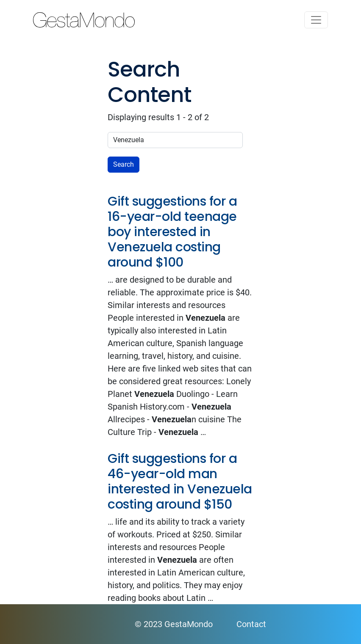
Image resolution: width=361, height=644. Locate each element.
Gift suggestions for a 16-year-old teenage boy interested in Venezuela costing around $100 (172, 232)
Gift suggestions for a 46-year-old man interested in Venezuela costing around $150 (180, 482)
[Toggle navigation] (316, 20)
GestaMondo (180, 20)
